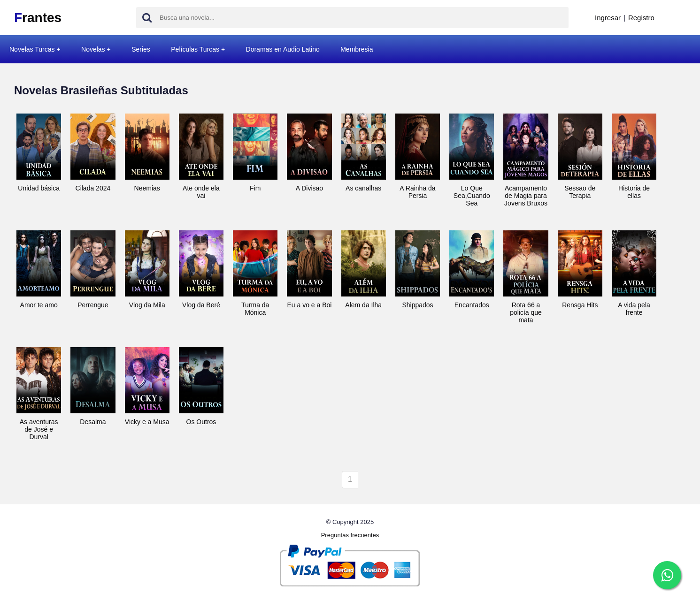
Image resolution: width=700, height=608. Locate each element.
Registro (641, 18)
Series (141, 49)
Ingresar (608, 18)
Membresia (357, 49)
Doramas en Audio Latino (283, 49)
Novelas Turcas (32, 49)
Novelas (93, 49)
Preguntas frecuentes (350, 535)
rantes (38, 18)
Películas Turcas (195, 49)
